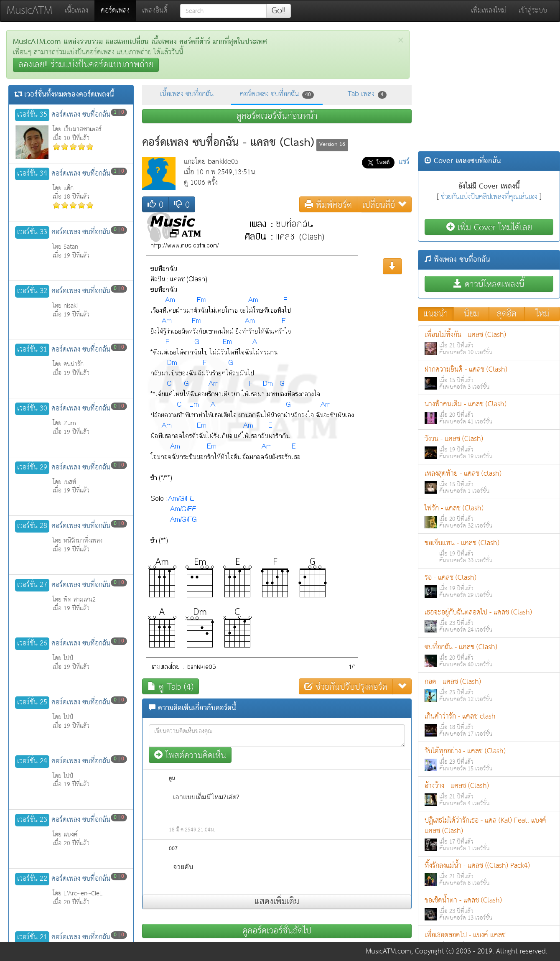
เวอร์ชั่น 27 (32, 585)
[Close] (401, 40)
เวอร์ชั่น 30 (32, 409)
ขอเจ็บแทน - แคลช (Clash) (489, 551)
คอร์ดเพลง (118, 10)
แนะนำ (436, 314)
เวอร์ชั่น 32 (32, 291)
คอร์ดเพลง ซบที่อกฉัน (277, 94)
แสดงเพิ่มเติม (277, 902)
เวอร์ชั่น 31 (32, 350)
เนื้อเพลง (76, 11)
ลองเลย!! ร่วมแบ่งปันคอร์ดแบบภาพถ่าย (86, 65)
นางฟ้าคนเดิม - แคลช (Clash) (489, 412)
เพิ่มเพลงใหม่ (489, 11)
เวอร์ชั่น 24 (32, 762)
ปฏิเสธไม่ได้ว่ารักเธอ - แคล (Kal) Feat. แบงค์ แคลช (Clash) (489, 834)
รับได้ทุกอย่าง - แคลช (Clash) (489, 759)
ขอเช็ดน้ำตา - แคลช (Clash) (489, 909)
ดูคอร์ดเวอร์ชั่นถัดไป (277, 931)
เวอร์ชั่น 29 (32, 468)
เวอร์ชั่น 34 (32, 174)
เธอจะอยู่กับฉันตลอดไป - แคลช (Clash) (489, 621)
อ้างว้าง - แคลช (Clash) (489, 794)
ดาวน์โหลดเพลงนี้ (489, 284)
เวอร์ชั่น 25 (32, 703)
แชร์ (404, 162)
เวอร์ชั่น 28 (32, 526)
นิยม (471, 314)
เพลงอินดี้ (155, 11)
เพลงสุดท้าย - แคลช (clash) (489, 482)
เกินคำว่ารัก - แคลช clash (489, 725)
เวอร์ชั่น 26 (32, 644)
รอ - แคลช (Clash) (489, 586)
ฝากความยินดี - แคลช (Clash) (489, 378)
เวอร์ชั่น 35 (32, 115)
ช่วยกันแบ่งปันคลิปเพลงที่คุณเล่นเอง (489, 197)
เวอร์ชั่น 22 (32, 879)
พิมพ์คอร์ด (328, 205)
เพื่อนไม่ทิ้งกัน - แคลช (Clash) (489, 343)
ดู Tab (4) (171, 687)
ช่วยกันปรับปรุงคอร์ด (346, 687)
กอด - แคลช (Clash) (489, 690)
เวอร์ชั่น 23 (32, 820)
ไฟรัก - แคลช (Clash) (489, 516)
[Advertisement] (489, 89)
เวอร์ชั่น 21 (32, 938)
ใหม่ (542, 314)
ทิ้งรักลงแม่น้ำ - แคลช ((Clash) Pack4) (489, 874)
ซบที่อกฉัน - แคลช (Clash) (489, 655)
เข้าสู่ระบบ (533, 11)
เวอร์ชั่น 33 (32, 232)
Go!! (279, 11)
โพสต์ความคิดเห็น (190, 755)
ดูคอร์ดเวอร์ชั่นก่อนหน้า (277, 116)
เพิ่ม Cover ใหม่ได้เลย (489, 227)
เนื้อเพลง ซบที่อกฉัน (187, 94)
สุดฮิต (507, 314)
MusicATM (29, 11)
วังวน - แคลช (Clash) (489, 447)
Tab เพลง (367, 94)
